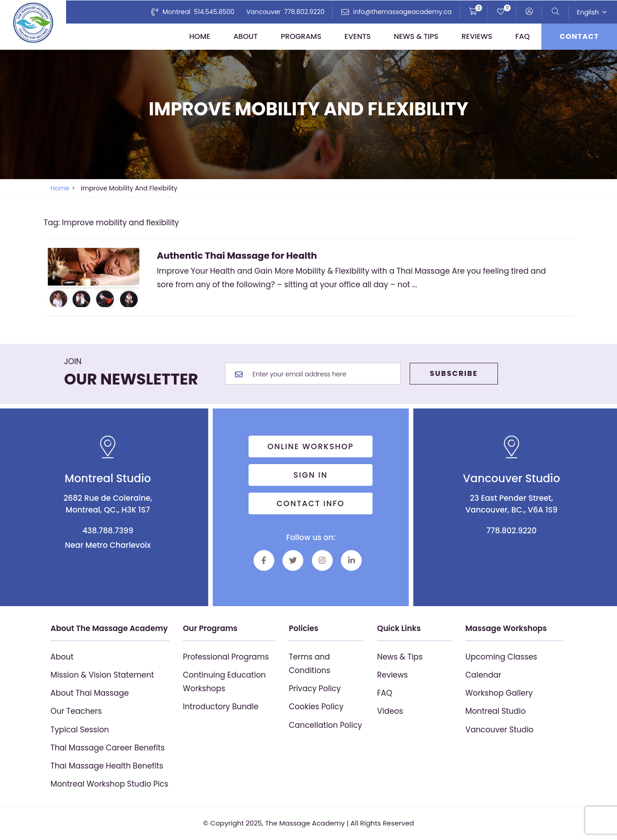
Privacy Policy (315, 688)
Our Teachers (76, 711)
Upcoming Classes (501, 657)
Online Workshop (311, 446)
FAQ (522, 36)
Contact (579, 36)
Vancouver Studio (500, 730)
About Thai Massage (90, 693)
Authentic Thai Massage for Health (237, 256)
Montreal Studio (495, 711)
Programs (301, 36)
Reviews (477, 36)
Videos (390, 711)
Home (200, 36)
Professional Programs (226, 657)
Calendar (483, 675)
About (245, 36)
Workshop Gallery (499, 693)
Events (358, 36)
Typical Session (80, 730)
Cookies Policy (316, 707)
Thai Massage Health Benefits (107, 766)
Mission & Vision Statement (103, 675)
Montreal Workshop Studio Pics (110, 784)
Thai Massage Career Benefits (108, 748)
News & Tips (416, 36)
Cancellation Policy (325, 725)
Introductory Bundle (221, 707)
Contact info (311, 503)
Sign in (311, 475)
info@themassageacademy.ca (402, 12)
